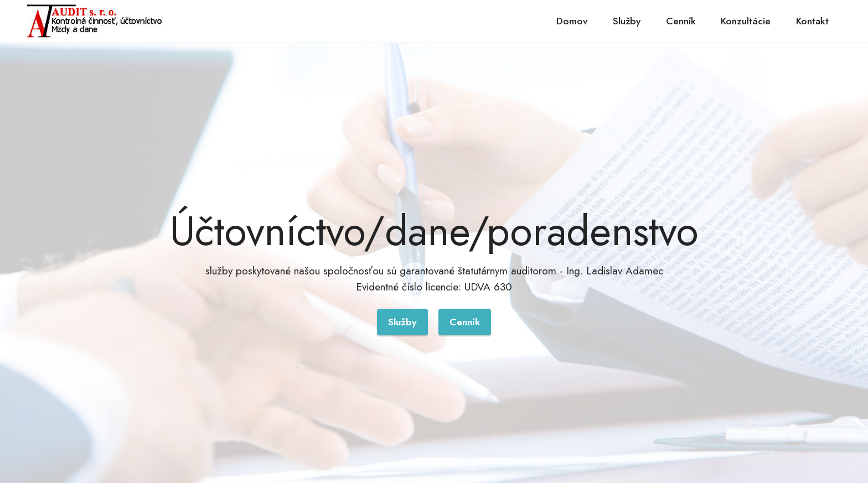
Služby (627, 21)
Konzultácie (746, 21)
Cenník (681, 21)
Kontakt (812, 21)
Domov (572, 21)
